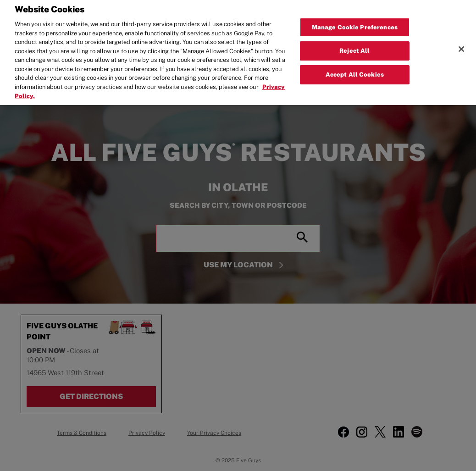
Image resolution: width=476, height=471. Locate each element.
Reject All (354, 47)
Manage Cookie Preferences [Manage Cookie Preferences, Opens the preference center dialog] (355, 24)
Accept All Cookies (355, 71)
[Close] (461, 45)
